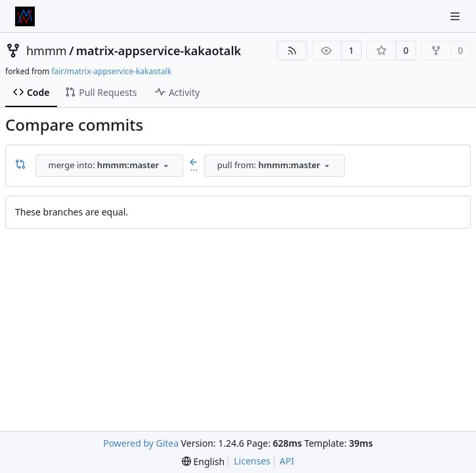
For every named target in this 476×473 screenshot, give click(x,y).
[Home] (25, 16)
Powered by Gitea (141, 443)
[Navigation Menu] (456, 16)
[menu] (203, 462)
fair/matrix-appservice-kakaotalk (111, 71)
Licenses (252, 461)
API (287, 461)
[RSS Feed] (292, 51)
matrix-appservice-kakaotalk (159, 51)
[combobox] (109, 166)
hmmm (47, 51)
